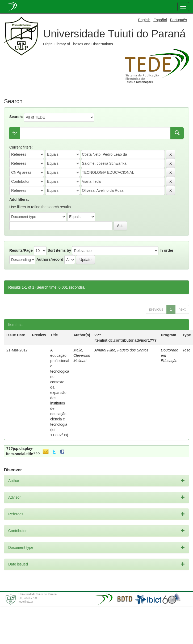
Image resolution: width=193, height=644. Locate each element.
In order (166, 250)
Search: (16, 117)
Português (178, 20)
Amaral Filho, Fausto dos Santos (121, 350)
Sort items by (59, 250)
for (15, 133)
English (144, 20)
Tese (187, 350)
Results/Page (21, 250)
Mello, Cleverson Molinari (82, 355)
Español (160, 20)
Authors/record (50, 259)
